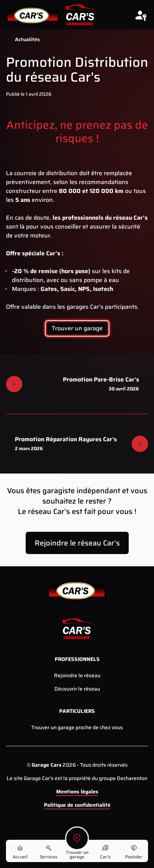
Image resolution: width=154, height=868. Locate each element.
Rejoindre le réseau (77, 675)
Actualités (27, 39)
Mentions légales (77, 792)
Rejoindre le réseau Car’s (77, 543)
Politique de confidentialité (77, 805)
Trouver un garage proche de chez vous (77, 727)
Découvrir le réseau (77, 689)
